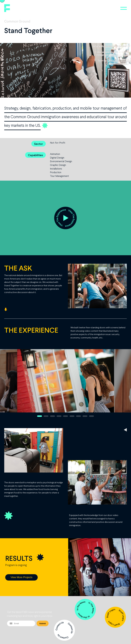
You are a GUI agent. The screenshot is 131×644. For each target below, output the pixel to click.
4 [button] (59, 416)
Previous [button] (8, 384)
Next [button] (126, 384)
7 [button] (78, 416)
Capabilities (35, 155)
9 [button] (91, 416)
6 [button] (72, 416)
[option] (66, 384)
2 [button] (46, 416)
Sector (39, 144)
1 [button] (40, 416)
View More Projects (22, 577)
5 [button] (65, 416)
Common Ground (17, 21)
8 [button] (85, 416)
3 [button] (53, 416)
